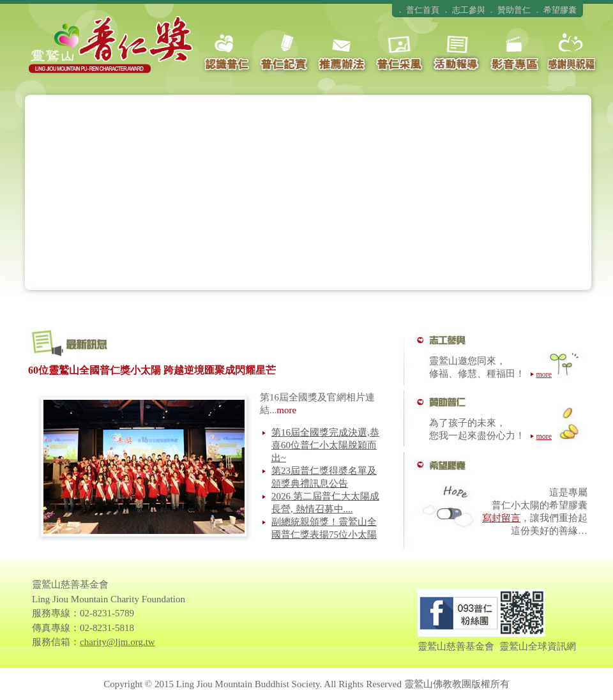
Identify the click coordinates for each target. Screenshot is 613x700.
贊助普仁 (514, 10)
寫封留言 (501, 518)
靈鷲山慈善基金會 (456, 646)
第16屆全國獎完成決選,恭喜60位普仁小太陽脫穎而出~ (325, 445)
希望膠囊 (560, 10)
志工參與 (469, 10)
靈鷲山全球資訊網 (538, 646)
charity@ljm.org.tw (117, 642)
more (286, 410)
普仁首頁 (423, 10)
